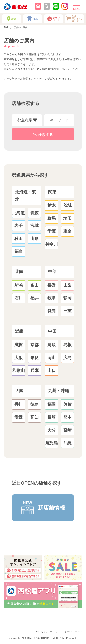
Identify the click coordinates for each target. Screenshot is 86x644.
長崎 (52, 417)
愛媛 (19, 417)
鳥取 (52, 345)
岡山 (52, 358)
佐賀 (67, 404)
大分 (52, 430)
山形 (34, 239)
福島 (19, 251)
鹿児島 (52, 443)
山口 (52, 371)
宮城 (34, 226)
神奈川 (52, 244)
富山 (34, 285)
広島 (67, 358)
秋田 (19, 239)
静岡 (67, 298)
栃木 (52, 205)
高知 (34, 417)
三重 (67, 311)
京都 (34, 345)
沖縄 (67, 443)
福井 (34, 298)
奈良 (34, 358)
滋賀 (19, 345)
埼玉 (67, 218)
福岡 (52, 404)
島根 (67, 345)
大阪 (19, 358)
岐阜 (52, 298)
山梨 (67, 285)
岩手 (19, 226)
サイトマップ (75, 632)
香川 (19, 404)
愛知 (52, 311)
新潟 (19, 285)
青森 (34, 213)
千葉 (52, 231)
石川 (19, 298)
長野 (52, 285)
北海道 (19, 213)
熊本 (67, 417)
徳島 (34, 404)
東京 (67, 231)
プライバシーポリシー (47, 632)
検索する (45, 135)
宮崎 (67, 430)
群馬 (52, 218)
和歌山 (19, 371)
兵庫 (34, 371)
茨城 (67, 205)
